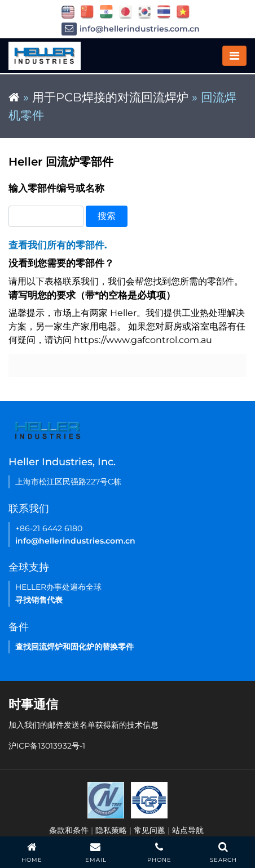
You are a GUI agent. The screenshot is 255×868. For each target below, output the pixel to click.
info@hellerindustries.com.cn (131, 29)
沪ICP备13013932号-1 (47, 746)
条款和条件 (69, 830)
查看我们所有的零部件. (58, 245)
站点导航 (188, 830)
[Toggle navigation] (234, 56)
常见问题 (150, 830)
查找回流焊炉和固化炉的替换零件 (74, 647)
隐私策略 (111, 830)
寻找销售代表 (39, 600)
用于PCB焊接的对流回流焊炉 (110, 97)
